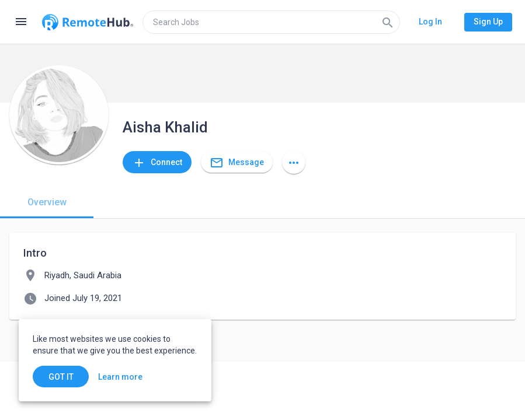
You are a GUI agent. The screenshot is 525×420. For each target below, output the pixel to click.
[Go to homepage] (88, 22)
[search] (271, 22)
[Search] (388, 22)
